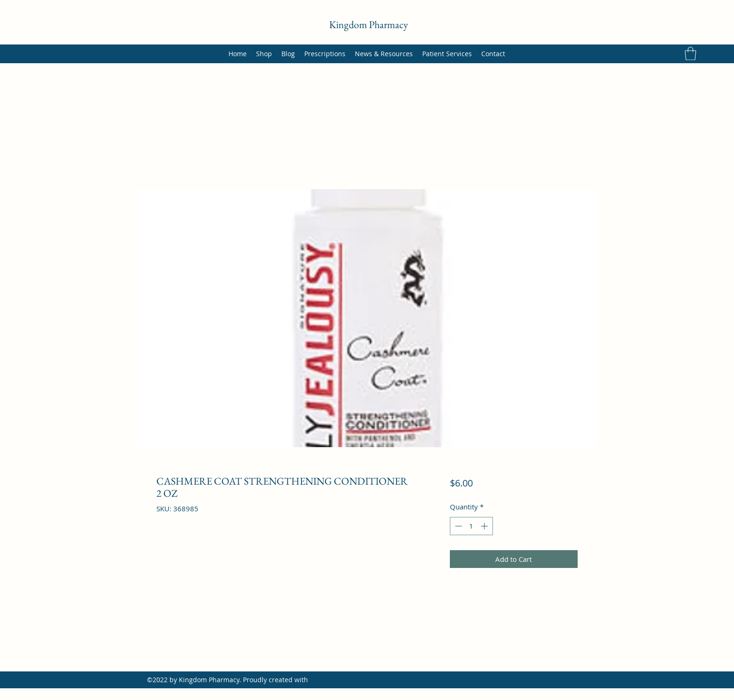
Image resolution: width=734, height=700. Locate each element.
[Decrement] (458, 526)
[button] (690, 54)
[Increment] (485, 526)
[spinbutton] (471, 526)
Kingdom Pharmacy (369, 25)
